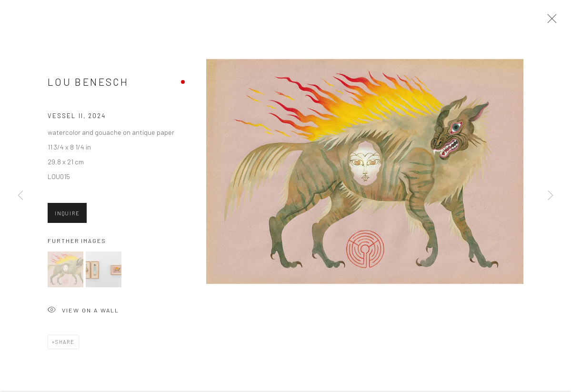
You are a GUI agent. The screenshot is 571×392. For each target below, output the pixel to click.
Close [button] (550, 21)
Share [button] (65, 344)
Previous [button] (20, 196)
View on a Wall (83, 313)
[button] (65, 271)
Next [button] (551, 196)
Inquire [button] (67, 216)
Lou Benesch (88, 84)
